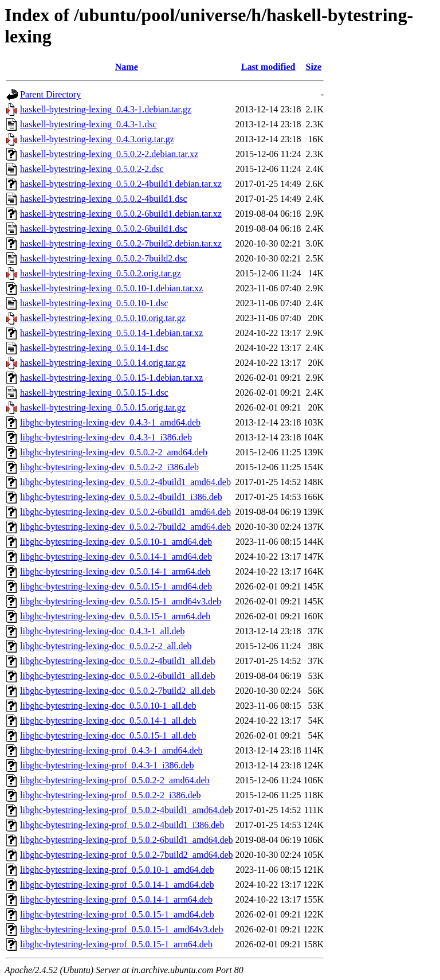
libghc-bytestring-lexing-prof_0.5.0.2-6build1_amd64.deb (126, 840)
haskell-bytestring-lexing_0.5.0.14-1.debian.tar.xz (111, 333)
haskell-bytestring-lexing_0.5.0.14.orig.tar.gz (103, 363)
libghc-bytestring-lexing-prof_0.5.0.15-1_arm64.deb (116, 944)
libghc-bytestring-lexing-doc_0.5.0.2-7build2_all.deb (117, 691)
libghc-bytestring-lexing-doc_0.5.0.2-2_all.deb (106, 646)
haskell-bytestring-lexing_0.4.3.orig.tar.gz (97, 139)
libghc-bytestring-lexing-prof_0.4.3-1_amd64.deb (111, 750)
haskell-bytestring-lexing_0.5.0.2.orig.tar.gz (101, 273)
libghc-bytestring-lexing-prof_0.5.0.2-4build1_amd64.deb (126, 810)
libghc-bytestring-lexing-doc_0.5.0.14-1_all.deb (108, 721)
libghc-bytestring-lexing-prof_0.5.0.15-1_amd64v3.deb (122, 929)
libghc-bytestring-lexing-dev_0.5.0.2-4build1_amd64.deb (125, 482)
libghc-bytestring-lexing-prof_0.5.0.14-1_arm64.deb (116, 899)
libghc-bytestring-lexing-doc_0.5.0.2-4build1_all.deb (117, 661)
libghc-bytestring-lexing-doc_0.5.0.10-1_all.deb (108, 706)
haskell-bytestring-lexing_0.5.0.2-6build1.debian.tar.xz (121, 214)
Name (127, 67)
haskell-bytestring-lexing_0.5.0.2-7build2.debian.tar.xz (121, 243)
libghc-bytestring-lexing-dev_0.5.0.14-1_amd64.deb (116, 557)
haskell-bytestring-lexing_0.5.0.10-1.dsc (94, 303)
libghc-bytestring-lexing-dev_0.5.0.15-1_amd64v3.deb (121, 601)
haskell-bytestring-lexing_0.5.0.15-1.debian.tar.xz (111, 378)
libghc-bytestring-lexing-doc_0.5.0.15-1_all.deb (108, 735)
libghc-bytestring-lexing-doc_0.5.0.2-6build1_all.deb (117, 676)
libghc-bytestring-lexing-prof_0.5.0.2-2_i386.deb (111, 795)
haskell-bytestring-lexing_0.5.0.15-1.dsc (94, 393)
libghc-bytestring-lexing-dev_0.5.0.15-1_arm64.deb (115, 616)
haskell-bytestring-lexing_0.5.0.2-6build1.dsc (104, 229)
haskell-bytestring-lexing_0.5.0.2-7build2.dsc (104, 258)
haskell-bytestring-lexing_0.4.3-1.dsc (89, 124)
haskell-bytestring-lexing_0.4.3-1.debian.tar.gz (106, 109)
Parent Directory (50, 94)
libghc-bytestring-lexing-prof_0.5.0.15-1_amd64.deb (117, 914)
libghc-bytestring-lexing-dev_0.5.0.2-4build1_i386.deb (121, 497)
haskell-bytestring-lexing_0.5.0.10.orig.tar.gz (103, 318)
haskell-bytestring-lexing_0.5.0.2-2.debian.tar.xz (109, 154)
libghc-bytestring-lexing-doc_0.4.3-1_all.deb (102, 631)
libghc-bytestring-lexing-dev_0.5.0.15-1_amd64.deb (116, 586)
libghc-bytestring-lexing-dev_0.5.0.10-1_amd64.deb (116, 542)
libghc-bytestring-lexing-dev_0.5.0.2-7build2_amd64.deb (125, 527)
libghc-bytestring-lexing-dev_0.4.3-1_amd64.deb (110, 422)
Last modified (268, 67)
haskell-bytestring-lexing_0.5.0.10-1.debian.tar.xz (111, 288)
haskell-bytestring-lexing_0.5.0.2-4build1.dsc (104, 199)
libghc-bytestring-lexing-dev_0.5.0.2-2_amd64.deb (114, 452)
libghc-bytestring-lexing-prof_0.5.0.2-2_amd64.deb (115, 780)
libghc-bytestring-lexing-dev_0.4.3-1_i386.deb (106, 437)
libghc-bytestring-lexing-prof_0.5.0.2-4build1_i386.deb (122, 825)
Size (314, 67)
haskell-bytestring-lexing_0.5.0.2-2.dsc (92, 169)
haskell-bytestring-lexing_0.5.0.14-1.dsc (94, 348)
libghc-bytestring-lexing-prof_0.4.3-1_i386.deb (107, 765)
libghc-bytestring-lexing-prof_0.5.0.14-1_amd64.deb (117, 885)
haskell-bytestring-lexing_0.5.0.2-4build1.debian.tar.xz (121, 184)
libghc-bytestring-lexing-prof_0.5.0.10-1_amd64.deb (117, 870)
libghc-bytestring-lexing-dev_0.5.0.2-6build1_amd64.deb (125, 512)
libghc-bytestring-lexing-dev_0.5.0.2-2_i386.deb (109, 467)
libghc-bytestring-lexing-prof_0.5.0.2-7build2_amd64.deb (126, 855)
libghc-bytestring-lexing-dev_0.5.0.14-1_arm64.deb (115, 571)
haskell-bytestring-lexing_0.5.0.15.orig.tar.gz (103, 407)
